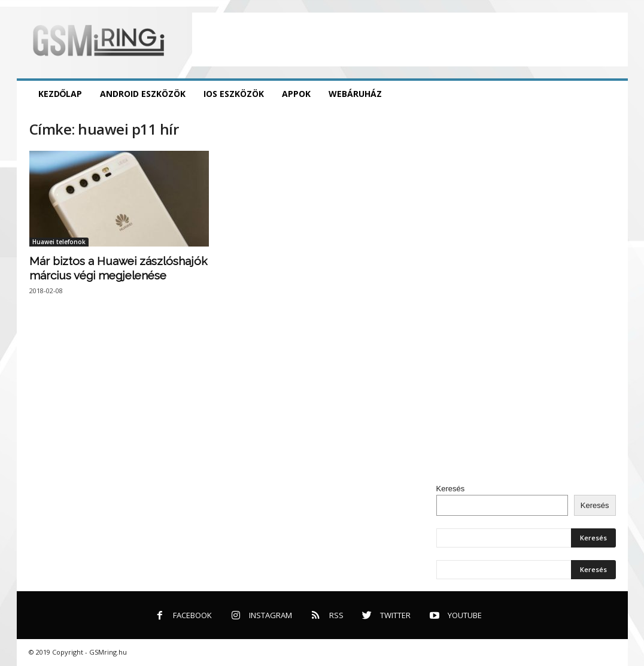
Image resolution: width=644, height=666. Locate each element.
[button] (610, 94)
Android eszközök (143, 94)
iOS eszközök (234, 94)
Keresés (451, 489)
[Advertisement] (410, 39)
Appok (296, 94)
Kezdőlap (60, 94)
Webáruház (355, 94)
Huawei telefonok (59, 242)
